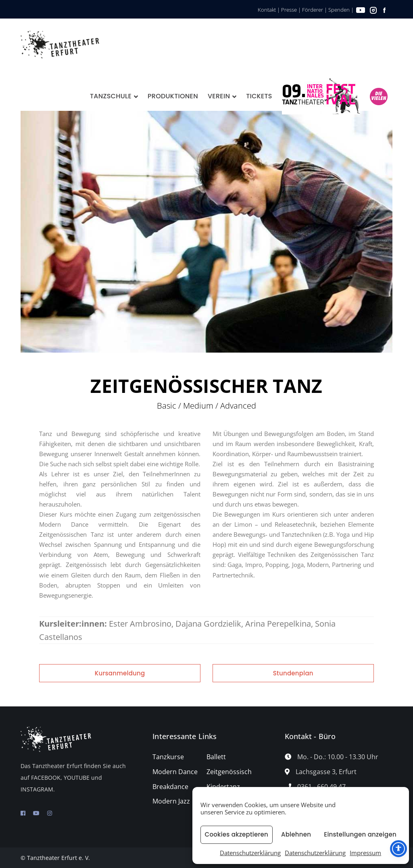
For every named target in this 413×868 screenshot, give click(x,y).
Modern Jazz (171, 801)
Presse (289, 10)
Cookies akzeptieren (237, 834)
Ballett (216, 757)
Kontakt (267, 10)
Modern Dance (175, 772)
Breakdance (170, 787)
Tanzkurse (168, 757)
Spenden (339, 10)
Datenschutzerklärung (250, 853)
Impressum (365, 853)
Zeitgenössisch (229, 772)
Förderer (313, 10)
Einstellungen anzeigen (360, 834)
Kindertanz (223, 787)
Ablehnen (296, 834)
